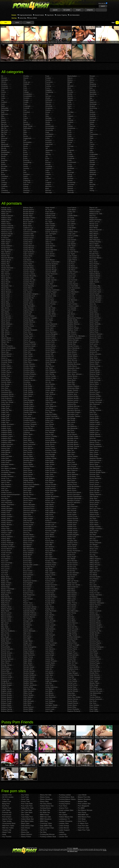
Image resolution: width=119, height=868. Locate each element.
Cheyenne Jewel (29, 346)
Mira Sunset (72, 466)
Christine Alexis (29, 372)
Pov (69, 148)
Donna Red (27, 531)
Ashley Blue (5, 507)
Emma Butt (27, 559)
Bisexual (4, 138)
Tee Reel (93, 535)
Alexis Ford (5, 298)
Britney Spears (7, 697)
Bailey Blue (5, 577)
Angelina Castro (7, 436)
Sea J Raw (93, 346)
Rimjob (70, 176)
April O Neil (5, 482)
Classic (26, 78)
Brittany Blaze (6, 705)
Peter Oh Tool (72, 663)
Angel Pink (5, 418)
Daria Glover (28, 470)
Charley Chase (29, 326)
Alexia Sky (5, 288)
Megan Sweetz (73, 390)
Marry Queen (72, 372)
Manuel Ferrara (73, 346)
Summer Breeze (95, 470)
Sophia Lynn (94, 426)
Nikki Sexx (71, 601)
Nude (69, 102)
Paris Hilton (72, 641)
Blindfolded (5, 146)
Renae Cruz (94, 224)
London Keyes (73, 272)
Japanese (49, 150)
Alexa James (6, 278)
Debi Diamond (28, 482)
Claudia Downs (29, 406)
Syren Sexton (94, 493)
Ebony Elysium (26, 834)
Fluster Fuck (7, 808)
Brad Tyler (5, 645)
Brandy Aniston (7, 653)
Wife (91, 180)
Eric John (27, 569)
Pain (69, 124)
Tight (91, 136)
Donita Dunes (28, 525)
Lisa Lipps (71, 242)
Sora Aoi (93, 438)
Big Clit (4, 128)
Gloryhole (49, 106)
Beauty (4, 122)
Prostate (70, 156)
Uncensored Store (9, 823)
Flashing (26, 190)
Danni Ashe (27, 462)
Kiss (47, 160)
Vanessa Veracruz (96, 627)
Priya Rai (71, 677)
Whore (92, 178)
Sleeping (93, 84)
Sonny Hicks (94, 416)
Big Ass (4, 124)
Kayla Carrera (50, 489)
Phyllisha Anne (73, 669)
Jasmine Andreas (52, 264)
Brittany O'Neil (6, 707)
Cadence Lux (28, 228)
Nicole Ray (71, 571)
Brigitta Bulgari (6, 685)
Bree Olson (5, 663)
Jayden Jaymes (51, 280)
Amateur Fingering (62, 15)
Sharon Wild (94, 364)
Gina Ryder (27, 637)
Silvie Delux (94, 390)
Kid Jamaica (50, 547)
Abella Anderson (7, 216)
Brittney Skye (28, 208)
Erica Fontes (28, 571)
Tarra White (94, 511)
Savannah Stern (95, 338)
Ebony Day (25, 832)
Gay (47, 94)
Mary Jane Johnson (74, 374)
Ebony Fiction (26, 837)
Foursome (49, 82)
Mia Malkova (72, 426)
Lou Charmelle (73, 286)
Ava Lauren (5, 569)
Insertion (48, 142)
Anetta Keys (6, 404)
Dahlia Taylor (28, 434)
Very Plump (82, 812)
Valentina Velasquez (97, 603)
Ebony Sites (44, 801)
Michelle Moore (73, 444)
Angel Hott (5, 412)
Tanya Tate (93, 507)
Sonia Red (93, 414)
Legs (47, 176)
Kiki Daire (49, 553)
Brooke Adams (29, 210)
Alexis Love (5, 300)
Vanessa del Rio (95, 631)
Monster (70, 92)
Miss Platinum (72, 470)
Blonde (4, 148)
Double (26, 144)
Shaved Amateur (39, 15)
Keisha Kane (50, 503)
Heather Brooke (29, 677)
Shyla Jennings (95, 380)
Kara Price (49, 426)
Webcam (93, 172)
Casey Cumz (28, 290)
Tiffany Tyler (94, 569)
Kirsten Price (50, 567)
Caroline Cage (28, 278)
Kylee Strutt (50, 607)
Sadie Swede (94, 282)
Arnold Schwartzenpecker (10, 495)
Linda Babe (71, 228)
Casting (4, 182)
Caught (4, 184)
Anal (3, 90)
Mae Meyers (72, 332)
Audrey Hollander (7, 543)
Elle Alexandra (28, 549)
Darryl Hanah (28, 474)
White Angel (94, 685)
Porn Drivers (7, 817)
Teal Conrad (94, 531)
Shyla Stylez (94, 382)
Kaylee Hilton (50, 499)
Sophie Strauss (95, 436)
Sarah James (94, 314)
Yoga (91, 188)
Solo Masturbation (75, 15)
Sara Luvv (93, 306)
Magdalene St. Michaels (76, 336)
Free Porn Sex (83, 826)
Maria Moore (72, 352)
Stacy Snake (94, 454)
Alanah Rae (5, 256)
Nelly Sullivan (72, 545)
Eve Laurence (28, 591)
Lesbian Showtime (66, 821)
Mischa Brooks (73, 468)
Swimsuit (93, 118)
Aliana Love (5, 310)
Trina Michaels (95, 587)
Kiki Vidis (49, 555)
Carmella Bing (28, 268)
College (26, 92)
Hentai (48, 122)
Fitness (26, 188)
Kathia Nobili (50, 456)
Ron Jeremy (94, 252)
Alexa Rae (5, 284)
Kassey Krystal (51, 452)
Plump (70, 142)
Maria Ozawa (72, 354)
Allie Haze (5, 330)
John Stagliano (51, 372)
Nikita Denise (72, 583)
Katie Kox (49, 466)
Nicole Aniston (73, 563)
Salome (92, 284)
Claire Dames (28, 394)
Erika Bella (27, 577)
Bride (3, 162)
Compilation (28, 96)
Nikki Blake (71, 591)
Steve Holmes (95, 462)
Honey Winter (28, 711)
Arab (3, 96)
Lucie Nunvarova (74, 288)
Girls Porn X (82, 821)
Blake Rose (5, 629)
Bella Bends (6, 597)
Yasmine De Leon (96, 691)
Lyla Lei (70, 312)
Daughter (27, 124)
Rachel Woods (73, 691)
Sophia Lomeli (95, 424)
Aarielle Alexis (6, 210)
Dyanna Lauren (29, 537)
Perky (69, 134)
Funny (48, 88)
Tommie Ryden (95, 577)
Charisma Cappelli (30, 318)
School (70, 180)
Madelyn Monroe (73, 324)
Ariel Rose (5, 491)
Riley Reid (93, 236)
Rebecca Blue (95, 212)
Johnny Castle (50, 376)
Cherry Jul (27, 340)
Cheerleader (6, 192)
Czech (26, 118)
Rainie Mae (71, 695)
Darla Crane (28, 472)
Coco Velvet (28, 414)
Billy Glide (5, 627)
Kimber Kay (50, 561)
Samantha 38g (95, 286)
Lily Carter (71, 222)
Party (69, 130)
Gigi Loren (27, 633)
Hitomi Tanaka (28, 695)
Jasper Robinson (51, 274)
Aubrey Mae (6, 539)
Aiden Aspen (6, 242)
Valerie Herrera (95, 605)
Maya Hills (71, 384)
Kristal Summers (51, 585)
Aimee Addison (7, 246)
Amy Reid (5, 388)
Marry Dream (72, 370)
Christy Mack (28, 378)
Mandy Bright (72, 342)
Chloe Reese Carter (30, 360)
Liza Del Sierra (73, 252)
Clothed (26, 84)
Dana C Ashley (29, 442)
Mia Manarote (72, 428)
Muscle (70, 96)
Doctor (26, 136)
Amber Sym (5, 374)
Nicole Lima (72, 567)
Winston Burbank (96, 689)
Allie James (5, 332)
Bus (3, 172)
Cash (3, 180)
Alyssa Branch (6, 354)
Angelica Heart (7, 434)
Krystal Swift (50, 603)
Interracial (49, 144)
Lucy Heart (71, 294)
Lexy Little (49, 711)
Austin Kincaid (6, 553)
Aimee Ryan (6, 248)
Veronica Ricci (95, 645)
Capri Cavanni (28, 254)
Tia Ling (92, 555)
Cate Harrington (29, 306)
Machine (48, 186)
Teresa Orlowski (95, 543)
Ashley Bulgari (6, 511)
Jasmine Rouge (51, 270)
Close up (26, 82)
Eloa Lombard (28, 551)
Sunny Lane (94, 480)
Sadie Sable (94, 280)
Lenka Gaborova (51, 687)
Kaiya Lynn (49, 420)
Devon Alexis (28, 501)
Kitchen (48, 162)
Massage (49, 192)
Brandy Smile (6, 655)
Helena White (28, 687)
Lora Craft (71, 278)
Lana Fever (49, 639)
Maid (47, 188)
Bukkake (4, 170)
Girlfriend (49, 100)
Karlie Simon (50, 444)
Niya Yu (70, 615)
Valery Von (93, 609)
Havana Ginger (29, 673)
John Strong (50, 374)
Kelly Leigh (49, 511)
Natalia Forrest (73, 521)
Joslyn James (50, 390)
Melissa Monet (73, 402)
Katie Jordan (50, 464)
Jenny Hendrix (51, 316)
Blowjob (4, 150)
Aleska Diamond (7, 268)
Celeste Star (28, 312)
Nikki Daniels (72, 593)
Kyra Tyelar (49, 619)
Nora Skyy (71, 619)
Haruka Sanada (29, 671)
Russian (70, 178)
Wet (91, 176)
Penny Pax (71, 651)
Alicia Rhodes (6, 318)
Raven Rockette (73, 709)
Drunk (25, 146)
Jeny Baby (49, 320)
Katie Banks (50, 462)
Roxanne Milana (95, 258)
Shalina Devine (95, 360)
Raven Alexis (72, 705)
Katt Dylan (49, 478)
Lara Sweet (49, 651)
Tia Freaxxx (94, 553)
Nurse (70, 104)
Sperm (92, 96)
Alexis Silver (6, 304)
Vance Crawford (95, 611)
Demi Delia (27, 491)
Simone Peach (95, 392)
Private (70, 154)
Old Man (70, 112)
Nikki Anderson (73, 587)
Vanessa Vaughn (96, 625)
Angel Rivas (6, 420)
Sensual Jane (94, 350)
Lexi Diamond (50, 697)
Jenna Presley (50, 304)
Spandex (93, 92)
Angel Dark (5, 408)
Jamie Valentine (51, 250)
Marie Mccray (72, 360)
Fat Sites (43, 832)
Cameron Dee (28, 234)
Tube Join (6, 799)
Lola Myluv (71, 266)
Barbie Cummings (8, 589)
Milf (69, 84)
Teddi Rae (93, 533)
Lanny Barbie (50, 645)
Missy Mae (71, 472)
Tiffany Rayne (94, 563)
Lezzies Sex (63, 837)
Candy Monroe (29, 248)
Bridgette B (5, 681)
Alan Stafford (6, 252)
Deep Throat (28, 126)
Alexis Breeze (6, 292)
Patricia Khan (72, 643)
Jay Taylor (49, 276)
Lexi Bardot (49, 689)
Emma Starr (28, 563)
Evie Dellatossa (29, 595)
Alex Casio (5, 272)
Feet (25, 172)
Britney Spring (6, 699)
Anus (3, 94)
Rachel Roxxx (72, 685)
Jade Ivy (48, 242)
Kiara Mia (49, 545)
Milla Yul (70, 460)
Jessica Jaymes (51, 340)
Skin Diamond (95, 404)
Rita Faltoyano (95, 240)
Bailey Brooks (6, 579)
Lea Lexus (49, 671)
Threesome (94, 134)
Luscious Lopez (73, 306)
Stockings (93, 104)
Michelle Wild (72, 448)
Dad (25, 120)
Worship (92, 184)
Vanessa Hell (94, 619)
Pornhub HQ (7, 812)
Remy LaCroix (95, 222)
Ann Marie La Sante (8, 468)
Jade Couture (50, 240)
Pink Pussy (71, 671)
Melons (70, 80)
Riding (70, 174)
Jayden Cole (50, 278)
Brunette (4, 166)
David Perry (27, 476)
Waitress (93, 170)
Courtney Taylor (29, 426)
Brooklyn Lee (28, 220)
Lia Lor (70, 214)
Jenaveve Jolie (51, 296)
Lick (47, 180)
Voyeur (92, 168)
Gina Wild (27, 639)
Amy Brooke (6, 384)
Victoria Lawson (95, 659)
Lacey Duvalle (50, 621)
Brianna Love (6, 679)
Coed (25, 90)
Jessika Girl (50, 356)
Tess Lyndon (94, 547)
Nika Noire (71, 577)
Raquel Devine (73, 703)
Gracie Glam (28, 649)
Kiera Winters (50, 551)
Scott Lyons (94, 344)
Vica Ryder (93, 651)
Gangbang (49, 92)
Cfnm (3, 188)
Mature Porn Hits (84, 797)
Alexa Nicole (6, 282)
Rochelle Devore (95, 248)
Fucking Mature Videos (67, 799)
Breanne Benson (7, 659)
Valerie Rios (94, 607)
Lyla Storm (71, 314)
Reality (70, 166)
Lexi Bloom (49, 693)
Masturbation (72, 76)
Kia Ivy (48, 539)
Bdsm (3, 118)
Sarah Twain (94, 322)
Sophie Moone (95, 434)
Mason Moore (72, 376)
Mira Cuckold (72, 464)
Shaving (70, 190)
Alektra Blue (6, 262)
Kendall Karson (51, 523)
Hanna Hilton (28, 665)
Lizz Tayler (71, 254)
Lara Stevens (50, 649)
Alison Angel (6, 326)
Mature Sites (82, 801)
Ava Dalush (5, 565)
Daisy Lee (27, 436)
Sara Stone (94, 310)
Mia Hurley (71, 420)
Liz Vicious (71, 250)
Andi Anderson (6, 398)
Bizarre (4, 140)
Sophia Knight (95, 422)
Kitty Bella (49, 569)
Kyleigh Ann (50, 609)
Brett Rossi (5, 667)
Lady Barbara (50, 629)
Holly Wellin (27, 703)
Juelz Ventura (50, 394)
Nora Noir (71, 617)
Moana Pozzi (72, 484)
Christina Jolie (28, 368)
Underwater (94, 154)
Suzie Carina (94, 489)
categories (90, 10)
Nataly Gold (72, 537)
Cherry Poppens (29, 342)
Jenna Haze (50, 300)
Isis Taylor (49, 222)
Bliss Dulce (5, 633)
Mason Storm (72, 378)
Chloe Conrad (28, 348)
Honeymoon (50, 128)
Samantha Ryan (95, 290)
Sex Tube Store (27, 812)
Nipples (70, 100)
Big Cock (4, 130)
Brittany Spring (7, 709)
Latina (48, 172)
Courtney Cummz (30, 422)
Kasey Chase (50, 448)
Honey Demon (28, 707)
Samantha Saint (95, 292)
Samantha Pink (95, 288)
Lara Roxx (49, 647)
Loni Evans (71, 274)
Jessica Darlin (50, 336)
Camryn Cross (28, 238)
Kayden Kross (50, 486)
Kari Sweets (50, 432)
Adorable (4, 80)
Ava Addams (6, 559)
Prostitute (71, 158)
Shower (92, 76)
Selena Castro (95, 348)
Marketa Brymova (74, 364)
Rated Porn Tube (27, 808)
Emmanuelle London (31, 565)
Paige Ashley (72, 633)
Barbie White (6, 591)
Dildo (25, 132)
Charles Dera (28, 324)
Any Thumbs (7, 837)
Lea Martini (49, 673)
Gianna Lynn (28, 629)
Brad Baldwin (6, 643)
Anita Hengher (6, 460)
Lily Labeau (72, 224)
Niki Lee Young (73, 581)
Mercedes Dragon (74, 412)
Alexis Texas (6, 306)
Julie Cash (49, 404)
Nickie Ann (71, 555)
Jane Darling (50, 256)
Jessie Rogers (50, 352)
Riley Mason (94, 234)
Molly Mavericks (73, 486)
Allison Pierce (6, 340)
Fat (24, 170)
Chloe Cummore (29, 350)
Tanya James (94, 503)
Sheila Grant (94, 376)
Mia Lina (70, 424)
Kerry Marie (50, 535)
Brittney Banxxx (7, 711)
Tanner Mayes (95, 501)
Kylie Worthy (50, 615)
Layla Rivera (50, 665)
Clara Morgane (29, 400)
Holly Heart (27, 699)
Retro (69, 170)
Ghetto (48, 98)
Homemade (50, 126)
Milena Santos (73, 456)
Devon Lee (27, 503)
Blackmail (5, 144)
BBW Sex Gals (45, 817)
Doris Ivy (26, 533)
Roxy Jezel (93, 262)
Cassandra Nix (29, 298)
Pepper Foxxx (72, 653)
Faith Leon (27, 597)
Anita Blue (5, 454)
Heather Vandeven (30, 685)
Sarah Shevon (95, 320)
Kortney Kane (50, 581)
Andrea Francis (7, 400)
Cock (25, 88)
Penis (69, 132)
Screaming (71, 182)
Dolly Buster (28, 521)
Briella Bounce (6, 683)
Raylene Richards (74, 711)
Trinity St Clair (95, 593)
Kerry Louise (50, 533)
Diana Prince (28, 517)
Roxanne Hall (94, 256)
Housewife (49, 130)
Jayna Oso (49, 288)
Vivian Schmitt (95, 679)
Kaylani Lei (49, 495)
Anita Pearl (5, 462)
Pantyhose (71, 128)
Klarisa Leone (50, 575)
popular (55, 10)
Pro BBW (81, 808)
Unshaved (93, 158)
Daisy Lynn (27, 438)
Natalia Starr (72, 525)
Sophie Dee (94, 428)
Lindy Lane (71, 234)
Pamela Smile (72, 639)
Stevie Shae (94, 464)
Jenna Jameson (51, 302)
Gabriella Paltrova (30, 613)
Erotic (25, 152)
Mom (69, 88)
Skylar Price (94, 408)
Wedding (93, 174)
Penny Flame (72, 649)
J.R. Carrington (51, 234)
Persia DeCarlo (73, 655)
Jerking (48, 154)
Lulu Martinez (72, 300)
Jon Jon (48, 382)
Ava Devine (5, 567)
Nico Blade (71, 559)
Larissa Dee (50, 653)
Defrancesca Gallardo (31, 484)
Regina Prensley (95, 220)
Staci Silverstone (96, 446)
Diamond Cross (29, 507)
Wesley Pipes (94, 683)
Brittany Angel (6, 703)
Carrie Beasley (29, 286)
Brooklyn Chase (29, 218)
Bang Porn (6, 804)
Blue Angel (5, 637)
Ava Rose (5, 571)
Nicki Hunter (72, 553)
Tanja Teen (93, 499)
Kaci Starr (49, 412)
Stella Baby (94, 456)
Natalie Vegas (72, 533)
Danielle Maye (28, 460)
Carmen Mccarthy (30, 276)
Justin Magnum (51, 406)
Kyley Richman (51, 611)
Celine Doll (27, 314)
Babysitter (5, 108)
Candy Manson (29, 246)
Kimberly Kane (51, 565)
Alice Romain (6, 316)
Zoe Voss (93, 703)
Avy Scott (5, 575)
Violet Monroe (94, 675)
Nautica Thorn (72, 543)
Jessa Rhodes (50, 326)
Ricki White (94, 228)
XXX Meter (82, 819)
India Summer (50, 214)
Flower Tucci (28, 603)
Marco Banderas (73, 348)
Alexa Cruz (5, 276)
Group (48, 112)
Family (26, 166)
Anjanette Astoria (7, 464)
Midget (70, 82)
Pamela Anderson (74, 637)
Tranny (92, 144)
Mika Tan (71, 450)
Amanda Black (6, 360)
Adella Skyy (5, 222)
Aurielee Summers (8, 547)
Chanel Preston (29, 316)
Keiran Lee (49, 501)
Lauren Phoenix (51, 661)
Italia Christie (50, 224)
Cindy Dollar (28, 386)
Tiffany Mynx (94, 561)
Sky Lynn (93, 406)
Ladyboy (48, 168)
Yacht (91, 186)
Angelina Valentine (8, 440)
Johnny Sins (50, 380)
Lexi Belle (49, 691)
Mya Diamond (72, 507)
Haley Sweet (28, 659)
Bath (3, 112)
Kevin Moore (50, 537)
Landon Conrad (51, 643)
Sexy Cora (93, 356)
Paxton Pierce (72, 647)
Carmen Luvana (29, 274)
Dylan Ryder (28, 539)
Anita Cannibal (6, 456)
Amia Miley (5, 378)
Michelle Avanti (73, 438)
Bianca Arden (6, 615)
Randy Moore (72, 701)
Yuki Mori (93, 695)
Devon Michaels (29, 505)
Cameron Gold (29, 236)
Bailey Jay (5, 581)
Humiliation (49, 134)
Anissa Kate (6, 448)
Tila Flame (93, 573)
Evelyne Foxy (28, 593)
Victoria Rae (94, 665)
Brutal (3, 168)
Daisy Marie (28, 440)
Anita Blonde (6, 452)
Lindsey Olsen (73, 232)
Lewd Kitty (63, 834)
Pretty (69, 152)
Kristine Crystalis (51, 589)
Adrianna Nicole (7, 234)
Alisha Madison (7, 324)
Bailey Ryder (6, 585)
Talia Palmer (94, 497)
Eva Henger (28, 585)
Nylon (69, 106)
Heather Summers (30, 681)
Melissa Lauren (73, 400)
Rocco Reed (94, 244)
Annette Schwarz (7, 476)
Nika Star (71, 579)
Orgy (69, 118)
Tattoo (92, 124)
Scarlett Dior (94, 340)
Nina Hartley (72, 605)
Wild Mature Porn (84, 817)
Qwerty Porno (7, 819)
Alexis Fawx (6, 296)
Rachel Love (72, 683)
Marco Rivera (72, 350)
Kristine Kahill (50, 591)
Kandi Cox (49, 422)
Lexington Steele (51, 705)
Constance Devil (29, 418)
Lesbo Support (64, 830)
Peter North (72, 661)
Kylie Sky (49, 613)
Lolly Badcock (72, 268)
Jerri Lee (48, 322)
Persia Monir (72, 657)
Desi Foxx (27, 497)
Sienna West (94, 384)
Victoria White (94, 667)
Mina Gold (71, 462)
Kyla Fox (48, 605)
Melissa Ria (72, 404)
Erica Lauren (28, 573)
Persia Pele (72, 659)
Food (47, 76)
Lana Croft (49, 637)
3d (2, 76)
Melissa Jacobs (73, 398)
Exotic (25, 158)
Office (69, 108)
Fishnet (26, 184)
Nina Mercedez (73, 611)
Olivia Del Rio (72, 627)
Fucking (48, 86)
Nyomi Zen (71, 625)
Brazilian (4, 160)
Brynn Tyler (27, 224)
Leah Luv (49, 677)
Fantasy (26, 168)
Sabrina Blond (95, 274)
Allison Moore (6, 338)
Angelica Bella (6, 430)
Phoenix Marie (73, 667)
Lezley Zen (71, 212)
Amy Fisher (5, 386)
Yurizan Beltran (95, 697)
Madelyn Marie (73, 322)
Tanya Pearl (94, 505)
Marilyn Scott (72, 362)
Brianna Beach (7, 673)
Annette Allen (6, 474)
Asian (3, 98)
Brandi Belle (6, 647)
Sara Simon (94, 308)
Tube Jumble (7, 821)
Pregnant (71, 150)
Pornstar (70, 146)
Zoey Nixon (94, 707)
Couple (26, 102)
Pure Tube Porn (27, 806)
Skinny (92, 80)
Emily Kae (27, 557)
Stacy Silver (94, 452)
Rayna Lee (93, 208)
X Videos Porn (83, 823)
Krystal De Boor (51, 597)
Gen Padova (28, 619)
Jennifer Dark (50, 310)
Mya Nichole (72, 511)
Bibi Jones (5, 623)
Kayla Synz (49, 493)
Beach (3, 120)
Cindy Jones (28, 390)
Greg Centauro (29, 651)
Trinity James (94, 589)
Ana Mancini (6, 390)
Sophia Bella (94, 418)
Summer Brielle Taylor (97, 472)
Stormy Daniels (95, 466)
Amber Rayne (6, 372)
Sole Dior (93, 412)
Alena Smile (6, 266)
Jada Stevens (50, 238)
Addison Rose (6, 220)
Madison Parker (73, 328)
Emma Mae (27, 561)
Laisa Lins (49, 633)
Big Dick (4, 132)
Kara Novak (50, 424)
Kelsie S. (49, 521)
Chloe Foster (28, 354)
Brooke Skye (28, 216)
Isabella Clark (50, 216)
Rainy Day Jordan (74, 697)
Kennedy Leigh (51, 531)
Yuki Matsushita (95, 693)
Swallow (92, 116)
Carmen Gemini (29, 270)
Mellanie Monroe (73, 406)
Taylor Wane (94, 525)
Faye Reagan (28, 599)
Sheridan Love (95, 378)
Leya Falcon (72, 208)
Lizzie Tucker (72, 256)
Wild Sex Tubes (8, 828)
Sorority (92, 90)
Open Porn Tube (84, 830)
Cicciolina (27, 382)
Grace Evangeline (30, 647)
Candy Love (28, 244)
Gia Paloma (27, 625)
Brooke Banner (29, 212)
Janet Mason (50, 260)
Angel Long (5, 414)
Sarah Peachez (95, 318)
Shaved (70, 188)
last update (67, 10)
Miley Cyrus (72, 458)
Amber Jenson (6, 368)
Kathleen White (51, 458)
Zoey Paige (94, 709)
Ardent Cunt (7, 801)
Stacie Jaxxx (94, 450)
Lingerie (48, 182)
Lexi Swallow (50, 701)
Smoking (93, 86)
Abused (4, 78)
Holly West (27, 705)
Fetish (25, 176)
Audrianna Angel (7, 545)
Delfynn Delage (29, 486)
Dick (25, 130)
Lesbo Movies (64, 828)
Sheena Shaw (95, 374)
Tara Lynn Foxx (95, 509)
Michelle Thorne (73, 446)
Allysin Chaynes (7, 346)
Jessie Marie (50, 350)
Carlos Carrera (29, 262)
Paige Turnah (72, 635)
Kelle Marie (49, 505)
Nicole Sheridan (73, 573)
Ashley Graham (7, 517)
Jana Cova (49, 252)
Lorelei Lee (71, 282)
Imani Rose (49, 212)
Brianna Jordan (7, 677)
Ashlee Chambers (8, 505)
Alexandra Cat (6, 286)
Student (92, 112)
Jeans (47, 152)
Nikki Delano (72, 595)
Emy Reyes (27, 567)
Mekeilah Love (73, 392)
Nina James (72, 607)
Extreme (26, 160)
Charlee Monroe (29, 322)
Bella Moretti (6, 601)
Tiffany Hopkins (95, 559)
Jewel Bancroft (51, 360)
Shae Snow (94, 358)
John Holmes (50, 370)
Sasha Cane (94, 326)
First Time (27, 182)
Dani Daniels (28, 452)
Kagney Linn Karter (52, 418)
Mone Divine (72, 491)
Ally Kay (4, 344)
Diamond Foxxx (29, 509)
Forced (48, 80)
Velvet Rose (94, 639)
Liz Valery (71, 248)
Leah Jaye (49, 675)
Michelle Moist (73, 442)
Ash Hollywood (7, 503)
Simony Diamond (96, 400)
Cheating (4, 190)
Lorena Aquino (73, 284)
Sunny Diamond (95, 478)
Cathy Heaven (28, 308)
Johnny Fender (51, 378)
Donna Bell (27, 527)
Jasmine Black (51, 266)
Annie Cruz (5, 478)
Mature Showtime (84, 799)
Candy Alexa (28, 242)
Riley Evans (94, 232)
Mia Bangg (71, 418)
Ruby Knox (93, 270)
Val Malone (93, 597)
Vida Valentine (95, 671)
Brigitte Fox (5, 687)
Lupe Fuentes (72, 304)
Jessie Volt (49, 354)
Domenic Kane (29, 523)
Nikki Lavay (72, 599)
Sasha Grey (94, 328)
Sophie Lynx (94, 432)
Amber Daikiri (6, 366)
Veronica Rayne (95, 643)
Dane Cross (28, 450)
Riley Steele (94, 238)
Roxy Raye (93, 266)
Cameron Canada (30, 232)
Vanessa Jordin (95, 621)
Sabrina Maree (95, 276)
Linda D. (70, 230)
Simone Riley (94, 394)
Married (48, 190)
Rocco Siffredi (33, 18)
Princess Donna (73, 675)
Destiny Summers (30, 499)
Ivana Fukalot (50, 226)
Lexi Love (49, 699)
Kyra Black (49, 617)
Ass (2, 100)
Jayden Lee (50, 282)
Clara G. (26, 398)
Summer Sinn (94, 474)
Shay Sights (94, 368)
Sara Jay (93, 304)
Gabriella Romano (30, 615)
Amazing (4, 86)
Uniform (92, 156)
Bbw (3, 116)
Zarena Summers (96, 699)
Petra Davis (72, 665)
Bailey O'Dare (6, 583)
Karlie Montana (51, 442)
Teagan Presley (95, 527)
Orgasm (70, 116)
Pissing (70, 140)
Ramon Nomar (73, 699)
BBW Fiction (45, 815)
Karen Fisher (50, 428)
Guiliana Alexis (29, 653)
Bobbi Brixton (6, 639)
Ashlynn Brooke (7, 531)
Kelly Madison (50, 513)
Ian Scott (49, 210)
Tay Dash (93, 519)
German (48, 96)
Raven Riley (72, 707)
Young (92, 190)
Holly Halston (28, 697)
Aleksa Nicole (6, 260)
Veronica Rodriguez (97, 647)
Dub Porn (6, 806)
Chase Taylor (28, 334)
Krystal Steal (50, 601)
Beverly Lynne (6, 613)
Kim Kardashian (51, 559)
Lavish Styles (50, 663)
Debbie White (28, 480)
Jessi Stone (50, 330)
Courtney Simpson (30, 424)
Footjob (48, 78)
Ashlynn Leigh (6, 533)
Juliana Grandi (51, 402)
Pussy (70, 164)
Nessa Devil (72, 547)
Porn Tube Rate (27, 804)
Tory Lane (93, 585)
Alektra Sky (5, 264)
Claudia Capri (28, 404)
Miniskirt (70, 86)
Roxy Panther (94, 264)
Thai (91, 132)
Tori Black (93, 581)
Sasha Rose (94, 330)
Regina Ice (93, 218)
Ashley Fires (6, 513)
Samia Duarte (94, 294)
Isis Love (49, 220)
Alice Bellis (5, 312)
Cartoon (4, 178)
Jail (47, 148)
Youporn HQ (7, 830)
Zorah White (94, 711)
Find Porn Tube (83, 828)
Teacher (92, 126)
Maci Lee (71, 316)
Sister (92, 78)
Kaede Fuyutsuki (51, 416)
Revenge (71, 172)
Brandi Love (6, 651)
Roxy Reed (93, 268)
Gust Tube (25, 797)
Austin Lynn (5, 555)
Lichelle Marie (72, 216)
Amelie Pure (6, 376)
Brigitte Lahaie (6, 691)
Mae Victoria (72, 334)
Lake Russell (50, 635)
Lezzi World (82, 795)
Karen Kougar (50, 430)
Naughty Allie (72, 541)
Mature (70, 78)
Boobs (3, 156)
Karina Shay (23, 18)
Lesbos (62, 832)
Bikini (3, 136)
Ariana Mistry (6, 486)
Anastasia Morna (7, 394)
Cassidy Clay (28, 300)
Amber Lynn (6, 370)
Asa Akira (5, 499)
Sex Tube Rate (26, 810)
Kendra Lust (50, 525)
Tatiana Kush (94, 515)
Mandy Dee (72, 344)
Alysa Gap (5, 352)
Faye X (26, 601)
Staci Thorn (94, 448)
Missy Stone (72, 478)
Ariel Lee (4, 489)
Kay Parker (49, 482)
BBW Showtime (46, 819)
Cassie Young (28, 304)
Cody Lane (27, 416)
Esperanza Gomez (30, 581)
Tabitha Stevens (95, 495)
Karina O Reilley (51, 436)
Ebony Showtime (46, 799)
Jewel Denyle (50, 362)
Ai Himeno (5, 238)
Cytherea (27, 432)
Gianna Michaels (29, 631)
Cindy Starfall (28, 392)
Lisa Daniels (72, 240)
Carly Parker (28, 264)
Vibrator (92, 162)
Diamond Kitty (28, 513)
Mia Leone (71, 422)
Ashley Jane (6, 519)
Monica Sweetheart (74, 497)
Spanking (93, 94)
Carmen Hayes (29, 272)
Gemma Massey (29, 617)
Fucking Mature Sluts (67, 797)
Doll (25, 140)
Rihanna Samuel (95, 230)
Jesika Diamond (51, 324)
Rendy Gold (94, 226)
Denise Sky (27, 493)
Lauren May (50, 659)
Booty (3, 158)
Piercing (70, 138)
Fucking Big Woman (47, 834)
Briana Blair (5, 671)
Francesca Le (28, 605)
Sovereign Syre (95, 440)
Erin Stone (27, 579)
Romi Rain (93, 250)
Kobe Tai (48, 577)
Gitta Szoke (27, 645)
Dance (26, 122)
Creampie (27, 106)
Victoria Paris (94, 661)
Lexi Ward (49, 703)
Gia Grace (27, 623)
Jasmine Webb (51, 272)
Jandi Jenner (50, 254)
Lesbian (48, 178)
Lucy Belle (71, 290)
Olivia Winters (72, 631)
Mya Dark (71, 505)
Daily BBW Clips (46, 826)
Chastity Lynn (28, 336)
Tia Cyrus (93, 551)
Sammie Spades (95, 298)
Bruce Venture (28, 222)
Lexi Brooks (50, 695)
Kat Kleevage (50, 454)
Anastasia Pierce (7, 396)
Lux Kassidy (72, 308)
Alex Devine (6, 274)
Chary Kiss (27, 332)
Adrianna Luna (6, 232)
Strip (91, 110)
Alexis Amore (6, 290)
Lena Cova (49, 685)
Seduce (70, 186)
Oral (69, 114)
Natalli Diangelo (73, 535)
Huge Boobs (50, 15)
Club (25, 86)
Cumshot (26, 112)
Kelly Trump (50, 517)
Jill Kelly (48, 364)
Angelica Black (7, 432)
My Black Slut (45, 810)
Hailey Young (28, 657)
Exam (25, 156)
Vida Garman (94, 669)
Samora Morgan (95, 300)
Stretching (93, 108)
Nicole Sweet (72, 575)
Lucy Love (71, 298)
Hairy (47, 116)
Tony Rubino (94, 579)
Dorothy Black (28, 535)
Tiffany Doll (93, 557)
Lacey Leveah (50, 625)
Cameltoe (5, 176)
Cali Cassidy (28, 230)
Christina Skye (29, 370)
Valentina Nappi (95, 601)
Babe (3, 106)
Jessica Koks (50, 342)
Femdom (26, 174)
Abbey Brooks (6, 212)
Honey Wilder (28, 709)
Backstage (5, 110)
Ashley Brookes (7, 509)
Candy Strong (28, 250)
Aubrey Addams (7, 537)
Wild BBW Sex (83, 815)
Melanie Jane (72, 394)
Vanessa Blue (94, 615)
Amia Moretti (6, 380)
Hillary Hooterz (29, 691)
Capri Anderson (29, 252)
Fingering (27, 180)
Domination (27, 142)
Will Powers (94, 687)
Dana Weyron (28, 448)
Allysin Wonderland (8, 348)
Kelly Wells (49, 519)
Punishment (72, 162)
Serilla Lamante (95, 354)
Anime (3, 92)
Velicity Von (94, 637)
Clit (24, 80)
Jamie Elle (49, 248)
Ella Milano (27, 547)
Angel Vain (5, 422)
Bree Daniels (6, 661)
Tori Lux (92, 583)
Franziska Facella (30, 609)
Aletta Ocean (6, 270)
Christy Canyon (29, 376)
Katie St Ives (50, 470)
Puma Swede (72, 681)
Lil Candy (71, 218)
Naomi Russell (73, 519)
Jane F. (48, 258)
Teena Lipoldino (95, 537)
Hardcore (49, 120)
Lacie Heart (49, 627)
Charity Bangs (28, 320)
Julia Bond (49, 398)
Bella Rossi (5, 603)
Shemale (71, 192)
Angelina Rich (6, 438)
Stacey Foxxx (94, 442)
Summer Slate (95, 476)
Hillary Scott (28, 693)
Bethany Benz (6, 607)
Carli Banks (27, 260)
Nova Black (71, 621)
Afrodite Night (6, 236)
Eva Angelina (28, 583)
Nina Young (72, 613)
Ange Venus (6, 406)
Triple (91, 146)
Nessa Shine (72, 549)
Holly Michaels (29, 701)
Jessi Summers (51, 332)
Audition (4, 102)
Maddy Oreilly (72, 320)
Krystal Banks (50, 595)
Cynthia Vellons (29, 430)
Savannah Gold (95, 336)
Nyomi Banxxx (73, 623)
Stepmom (93, 102)
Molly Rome (72, 489)
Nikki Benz (71, 589)
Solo (91, 88)
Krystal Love (50, 599)
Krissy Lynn (49, 583)
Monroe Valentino (74, 503)
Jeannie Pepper (51, 292)
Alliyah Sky (5, 342)
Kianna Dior (50, 541)
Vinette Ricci (94, 673)
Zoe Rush (93, 701)
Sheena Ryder (95, 372)
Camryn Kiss (28, 240)
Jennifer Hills (50, 312)
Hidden (48, 124)
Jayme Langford (51, 286)
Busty (3, 174)
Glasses (48, 104)
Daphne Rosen (29, 466)
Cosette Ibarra (28, 420)
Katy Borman (50, 480)
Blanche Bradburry (8, 631)
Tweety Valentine (96, 595)
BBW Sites (44, 821)
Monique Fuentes (74, 501)
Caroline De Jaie (29, 280)
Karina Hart (49, 434)
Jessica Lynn (50, 344)
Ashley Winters (7, 525)
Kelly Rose (49, 515)
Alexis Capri (6, 294)
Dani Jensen (28, 454)
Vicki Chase (94, 653)
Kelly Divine (50, 507)
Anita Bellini (5, 450)
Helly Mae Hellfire (30, 689)
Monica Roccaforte (74, 493)
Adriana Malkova (7, 228)
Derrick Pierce (28, 495)
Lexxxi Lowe (50, 709)
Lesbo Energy (64, 826)
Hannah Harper (29, 667)
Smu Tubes (25, 815)
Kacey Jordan (50, 410)
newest (17, 23)
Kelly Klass (49, 509)
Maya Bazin (72, 380)
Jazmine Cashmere (52, 290)
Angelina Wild (6, 442)
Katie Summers (51, 472)
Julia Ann (49, 396)
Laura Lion (49, 657)
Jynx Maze (49, 408)
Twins (92, 148)
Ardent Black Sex (27, 819)
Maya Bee (71, 382)
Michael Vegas (73, 436)
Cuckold (26, 108)
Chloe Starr (27, 362)
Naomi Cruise (72, 517)
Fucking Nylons (64, 804)
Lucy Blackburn (73, 292)
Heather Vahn (28, 683)
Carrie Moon (28, 288)
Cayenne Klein (29, 310)
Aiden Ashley (6, 240)
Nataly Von (71, 539)
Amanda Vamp (6, 362)
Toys (91, 142)
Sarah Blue (93, 312)
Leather (48, 174)
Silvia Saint (93, 388)
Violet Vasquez (95, 677)
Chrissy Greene (29, 364)
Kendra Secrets (51, 527)
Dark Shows (26, 828)
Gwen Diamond (29, 655)
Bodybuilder (5, 152)
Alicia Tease (5, 322)
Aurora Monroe (7, 549)
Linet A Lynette (73, 236)
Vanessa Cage (95, 617)
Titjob (91, 138)
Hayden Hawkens (30, 675)
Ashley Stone (6, 523)
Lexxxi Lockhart (51, 707)
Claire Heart (28, 396)
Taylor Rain (94, 521)
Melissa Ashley (73, 396)
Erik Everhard (28, 575)
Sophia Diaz (94, 420)
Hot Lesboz (63, 815)
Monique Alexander (74, 499)
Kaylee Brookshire (52, 497)
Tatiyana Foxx (94, 517)
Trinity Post (93, 591)
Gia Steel (27, 627)
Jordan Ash (49, 386)
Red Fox (93, 216)
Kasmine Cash (51, 450)
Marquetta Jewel (73, 368)
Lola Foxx (71, 264)
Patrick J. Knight (73, 645)
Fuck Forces (7, 815)
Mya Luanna (72, 509)
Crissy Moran (28, 428)
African (4, 82)
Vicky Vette (93, 655)
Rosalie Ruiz (94, 254)
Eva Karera (27, 587)
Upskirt (92, 160)
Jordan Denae (50, 388)
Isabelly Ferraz (51, 218)
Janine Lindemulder (52, 262)
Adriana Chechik (7, 226)
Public (70, 160)
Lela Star (49, 683)
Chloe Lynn (27, 358)
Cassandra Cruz (29, 296)
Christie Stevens (29, 366)
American (5, 88)
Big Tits (4, 134)
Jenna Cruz (49, 298)
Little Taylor (71, 246)
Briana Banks (6, 669)
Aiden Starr (5, 244)
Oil (68, 110)
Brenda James (6, 665)
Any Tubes (25, 795)
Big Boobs (5, 126)
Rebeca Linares (95, 210)
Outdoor (70, 122)
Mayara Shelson (73, 386)
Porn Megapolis (83, 806)
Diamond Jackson (30, 511)
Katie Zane (49, 474)
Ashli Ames (5, 527)
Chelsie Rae (28, 338)
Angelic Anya (6, 426)
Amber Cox (5, 364)
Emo (25, 150)
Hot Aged (62, 812)
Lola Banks (71, 262)
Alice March (5, 314)
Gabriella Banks (29, 611)
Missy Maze (72, 476)
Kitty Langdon (50, 573)
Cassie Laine (28, 302)
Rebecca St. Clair (96, 214)
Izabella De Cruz (51, 230)
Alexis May (5, 302)
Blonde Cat (5, 635)
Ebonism (24, 830)
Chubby (26, 76)
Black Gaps (25, 823)
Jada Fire (49, 236)
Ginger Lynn (28, 643)
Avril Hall (4, 573)
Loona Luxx (72, 276)
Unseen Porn (7, 795)
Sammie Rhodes (95, 296)
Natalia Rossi (72, 523)
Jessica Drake (50, 338)
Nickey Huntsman (74, 551)
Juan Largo (49, 392)
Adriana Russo (7, 230)
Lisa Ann (70, 238)
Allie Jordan (5, 334)
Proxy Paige (72, 679)
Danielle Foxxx (29, 458)
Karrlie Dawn (50, 446)
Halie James (28, 663)
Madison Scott (73, 330)
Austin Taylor (6, 557)
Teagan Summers (96, 529)
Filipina (26, 178)
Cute (25, 116)
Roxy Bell (93, 260)
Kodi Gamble (50, 579)
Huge (47, 132)
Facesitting (27, 162)
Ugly (91, 150)
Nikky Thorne (72, 603)
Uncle (92, 152)
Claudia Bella (28, 402)
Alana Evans (6, 254)
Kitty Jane (49, 571)
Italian (47, 146)
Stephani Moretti (95, 458)
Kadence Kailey (51, 414)
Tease (92, 128)
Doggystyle (27, 138)
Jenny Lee (49, 318)
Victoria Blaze (94, 657)
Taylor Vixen (94, 523)
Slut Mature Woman (85, 810)
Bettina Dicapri (6, 609)
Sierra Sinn (93, 386)
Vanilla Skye (94, 635)
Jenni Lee (49, 306)
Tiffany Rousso (95, 565)
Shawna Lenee (95, 366)
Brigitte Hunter (6, 689)
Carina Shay (28, 256)
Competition (28, 94)
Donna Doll (27, 529)
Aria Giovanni (6, 484)
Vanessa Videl (95, 629)
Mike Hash (71, 452)
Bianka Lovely (6, 621)
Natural (70, 98)
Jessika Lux (50, 358)
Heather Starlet (29, 679)
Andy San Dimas (7, 402)
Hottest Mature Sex (66, 817)
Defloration (27, 128)
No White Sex (45, 812)
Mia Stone (71, 432)
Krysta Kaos (50, 593)
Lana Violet (49, 641)
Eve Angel (27, 589)
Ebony (26, 148)
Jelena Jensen (51, 294)
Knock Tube (25, 801)
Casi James (27, 292)
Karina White (50, 440)
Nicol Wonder (72, 561)
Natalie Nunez (73, 531)
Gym (47, 114)
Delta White (27, 489)
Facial (25, 164)
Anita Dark (5, 458)
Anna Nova (5, 470)
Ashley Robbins (7, 521)
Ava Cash (5, 561)
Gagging (48, 90)
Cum (25, 110)
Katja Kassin (50, 476)
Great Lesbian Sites (66, 810)
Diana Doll (27, 515)
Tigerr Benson (95, 571)
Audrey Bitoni (6, 541)
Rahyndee (71, 693)
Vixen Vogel (94, 681)
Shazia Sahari (95, 370)
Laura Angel (50, 655)
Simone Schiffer (95, 396)
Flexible (26, 192)
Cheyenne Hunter (30, 344)
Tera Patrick (94, 541)
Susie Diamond (95, 486)
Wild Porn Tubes (8, 826)
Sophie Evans (94, 430)
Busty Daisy (28, 226)
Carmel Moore (28, 266)
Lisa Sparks (72, 244)
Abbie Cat (5, 214)
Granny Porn (64, 808)
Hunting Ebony (45, 808)
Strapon (92, 106)
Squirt (92, 100)
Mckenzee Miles (73, 388)
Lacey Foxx (49, 623)
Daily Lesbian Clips (47, 828)
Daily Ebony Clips (27, 826)
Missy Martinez (73, 474)
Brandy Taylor (6, 657)
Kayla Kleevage (51, 491)
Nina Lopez (71, 609)
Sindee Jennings (95, 402)
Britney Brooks (6, 695)
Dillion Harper (28, 519)
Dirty (25, 134)
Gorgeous (49, 108)
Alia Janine (5, 308)
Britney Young (6, 701)
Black (3, 142)
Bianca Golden (7, 617)
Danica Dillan (28, 456)
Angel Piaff (5, 416)
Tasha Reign (94, 513)
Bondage (4, 154)
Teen (91, 130)
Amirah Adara (6, 382)
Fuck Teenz (63, 806)
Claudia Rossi (28, 410)
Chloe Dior (27, 352)
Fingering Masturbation (26, 15)
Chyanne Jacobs (29, 380)
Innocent (48, 140)
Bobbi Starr (5, 641)
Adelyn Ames (6, 224)
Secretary (71, 184)
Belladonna (5, 605)
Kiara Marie (49, 543)
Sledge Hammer (95, 410)
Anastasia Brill (6, 392)
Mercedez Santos (74, 416)
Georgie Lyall (28, 621)
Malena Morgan (73, 340)
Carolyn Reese (29, 284)
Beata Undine (6, 593)
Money (70, 90)
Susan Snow (94, 484)
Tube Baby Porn (27, 817)
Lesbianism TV (64, 819)
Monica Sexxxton (74, 495)
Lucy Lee (71, 296)
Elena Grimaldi (29, 541)
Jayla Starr (49, 284)
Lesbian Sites (64, 823)
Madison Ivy (72, 326)
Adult (4, 834)
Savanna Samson (96, 334)
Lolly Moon (71, 270)
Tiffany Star (94, 567)
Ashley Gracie (6, 515)
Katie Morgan (50, 468)
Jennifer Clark (50, 308)
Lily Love (71, 226)
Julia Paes (49, 400)
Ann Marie (5, 466)
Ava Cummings (7, 563)
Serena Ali (93, 352)
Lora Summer (72, 280)
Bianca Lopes (6, 619)
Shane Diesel (94, 362)
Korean (48, 164)
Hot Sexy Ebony (46, 804)
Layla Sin (49, 669)
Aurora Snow (6, 551)
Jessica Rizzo (50, 348)
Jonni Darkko (50, 384)
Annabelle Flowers (8, 472)
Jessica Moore (51, 346)
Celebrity (4, 186)
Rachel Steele (72, 689)
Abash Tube (7, 832)
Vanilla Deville (95, 633)
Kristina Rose (50, 587)
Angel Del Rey (6, 410)
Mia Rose (71, 430)
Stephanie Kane (95, 460)
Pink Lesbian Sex (84, 804)
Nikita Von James (74, 585)
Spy (91, 98)
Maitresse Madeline (74, 338)
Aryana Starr (6, 497)
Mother (70, 94)
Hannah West (28, 669)
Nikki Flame (72, 597)
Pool (69, 144)
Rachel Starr (72, 687)
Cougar (26, 100)
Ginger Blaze (28, 641)
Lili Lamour (71, 220)
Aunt (3, 104)
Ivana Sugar (50, 228)
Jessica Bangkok (51, 334)
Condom (26, 98)
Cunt (25, 114)
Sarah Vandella (95, 324)
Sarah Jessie (94, 316)
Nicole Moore (72, 569)
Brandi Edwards (7, 649)
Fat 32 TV (44, 830)
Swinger (92, 120)
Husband (49, 136)
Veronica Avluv (95, 641)
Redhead (71, 168)
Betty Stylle (5, 611)
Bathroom (5, 114)
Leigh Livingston (51, 681)
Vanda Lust (94, 613)
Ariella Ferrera (6, 493)
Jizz (47, 156)
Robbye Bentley (95, 242)
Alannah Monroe (7, 258)
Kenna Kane (50, 529)
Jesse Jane (49, 328)
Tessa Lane (94, 549)
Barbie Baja (5, 587)
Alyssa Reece (6, 356)
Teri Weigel (93, 545)
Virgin (92, 166)
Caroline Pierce (29, 282)
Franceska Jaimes (30, 607)
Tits (91, 140)
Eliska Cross (28, 543)
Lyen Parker (72, 310)
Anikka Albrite (6, 446)
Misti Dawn (71, 480)
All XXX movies (8, 797)
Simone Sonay (95, 398)
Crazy (25, 104)
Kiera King (49, 549)
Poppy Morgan (73, 673)
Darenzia (26, 468)
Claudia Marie (28, 408)
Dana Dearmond (29, 444)
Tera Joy (93, 539)
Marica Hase (72, 358)
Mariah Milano (73, 356)
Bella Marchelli (6, 599)
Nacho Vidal (72, 513)
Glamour (48, 102)
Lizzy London (72, 258)
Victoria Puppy (95, 663)
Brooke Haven (28, 214)
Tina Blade (93, 575)
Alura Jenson (6, 350)
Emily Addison (28, 553)
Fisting (26, 186)
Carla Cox (27, 258)
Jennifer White (51, 314)
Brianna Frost (6, 675)
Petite (69, 136)
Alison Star (5, 328)
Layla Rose (49, 667)
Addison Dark (6, 218)
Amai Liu (4, 358)
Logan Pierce (72, 260)
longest (78, 10)
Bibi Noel (4, 625)
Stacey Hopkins (95, 444)
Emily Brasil (27, 555)
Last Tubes (6, 810)
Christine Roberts (30, 374)
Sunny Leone (94, 482)
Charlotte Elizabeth (30, 330)
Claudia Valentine (30, 412)
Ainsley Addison (7, 250)
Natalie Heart (72, 529)
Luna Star (71, 302)
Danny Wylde (28, 464)
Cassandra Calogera (31, 294)
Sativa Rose (94, 332)
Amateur (4, 84)
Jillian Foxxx (50, 366)
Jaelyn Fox (49, 244)
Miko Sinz (71, 454)
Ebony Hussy (45, 797)
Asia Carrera (6, 535)
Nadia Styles (72, 515)
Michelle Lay (72, 440)
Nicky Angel (72, 557)
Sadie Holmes (95, 278)
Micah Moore (72, 434)
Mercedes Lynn (73, 414)
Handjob (48, 118)
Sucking (92, 114)
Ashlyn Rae (5, 529)
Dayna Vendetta (29, 478)
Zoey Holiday (94, 705)
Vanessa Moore (95, 623)
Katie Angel (49, 460)
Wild (91, 182)
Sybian (92, 122)
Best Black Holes (27, 821)
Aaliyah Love (6, 208)
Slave (92, 82)
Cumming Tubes (46, 823)
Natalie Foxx (72, 527)
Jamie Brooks (50, 246)
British (3, 164)
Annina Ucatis (6, 480)
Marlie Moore (72, 366)
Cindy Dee (27, 384)
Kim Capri (49, 557)
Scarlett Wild (94, 342)
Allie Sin (4, 336)
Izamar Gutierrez (51, 232)
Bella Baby (5, 595)
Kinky (47, 158)
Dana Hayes (28, 446)
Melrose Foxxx (73, 408)
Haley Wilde (28, 661)
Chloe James (28, 356)
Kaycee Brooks (51, 484)
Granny (48, 110)
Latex (47, 170)
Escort (26, 154)
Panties (70, 126)
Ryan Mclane (94, 272)
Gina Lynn (27, 635)
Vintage (92, 164)
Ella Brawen (28, 545)
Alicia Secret (6, 320)
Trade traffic (75, 848)
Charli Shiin (27, 328)
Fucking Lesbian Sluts (48, 837)
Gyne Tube (25, 799)
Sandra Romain (95, 302)
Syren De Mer (94, 491)
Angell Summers (7, 444)
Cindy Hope (27, 388)
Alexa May (5, 280)
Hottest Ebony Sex (47, 806)
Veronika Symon (95, 649)
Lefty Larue (49, 679)
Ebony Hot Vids (46, 795)
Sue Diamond (94, 468)
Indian (48, 138)
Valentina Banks (95, 599)
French (48, 84)
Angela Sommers (7, 424)
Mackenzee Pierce (74, 318)
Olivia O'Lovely (73, 629)
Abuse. (76, 851)
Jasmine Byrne (51, 268)
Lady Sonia (49, 631)
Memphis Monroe (74, 410)
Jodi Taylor (49, 368)
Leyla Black (72, 210)
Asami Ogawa (6, 501)
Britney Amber (6, 693)
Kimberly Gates (51, 563)
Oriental (70, 120)
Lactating (49, 166)
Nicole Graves (73, 565)
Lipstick (48, 184)
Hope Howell (50, 208)
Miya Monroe (72, 482)
